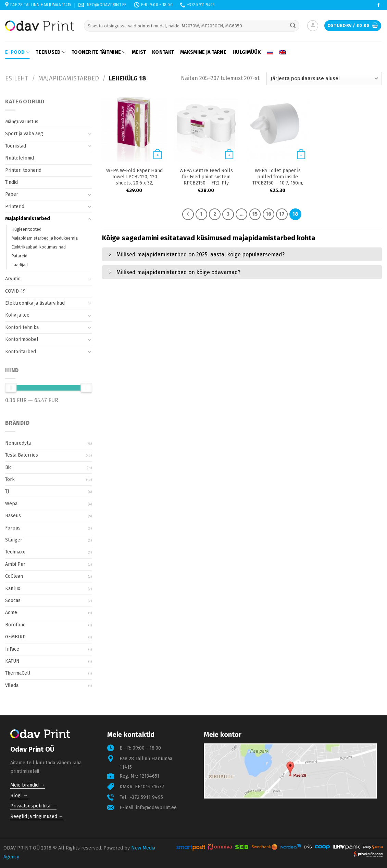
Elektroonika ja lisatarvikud (35, 303)
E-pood (17, 52)
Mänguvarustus (22, 122)
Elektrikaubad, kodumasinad (39, 247)
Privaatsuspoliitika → (33, 806)
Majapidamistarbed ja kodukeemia (45, 238)
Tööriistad (16, 146)
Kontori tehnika (22, 327)
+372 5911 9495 (146, 797)
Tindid (11, 182)
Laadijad (20, 265)
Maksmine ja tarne (203, 52)
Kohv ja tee (17, 315)
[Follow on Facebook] (379, 5)
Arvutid (13, 279)
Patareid (20, 256)
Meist (139, 52)
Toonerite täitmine (99, 52)
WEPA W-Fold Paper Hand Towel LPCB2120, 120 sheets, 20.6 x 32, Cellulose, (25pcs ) (134, 180)
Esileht (17, 78)
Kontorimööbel (22, 339)
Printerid (15, 207)
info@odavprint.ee (156, 808)
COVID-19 (15, 291)
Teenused (51, 52)
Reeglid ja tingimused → (37, 816)
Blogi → (19, 796)
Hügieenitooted (27, 229)
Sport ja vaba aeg (24, 134)
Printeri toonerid (23, 170)
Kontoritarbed (21, 352)
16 (269, 214)
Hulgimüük (247, 52)
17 (282, 214)
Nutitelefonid (20, 158)
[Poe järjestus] (324, 79)
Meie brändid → (28, 785)
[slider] (11, 388)
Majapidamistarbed (69, 78)
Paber (12, 194)
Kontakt (163, 52)
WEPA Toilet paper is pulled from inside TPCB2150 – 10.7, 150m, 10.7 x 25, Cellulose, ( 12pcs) (278, 183)
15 (255, 214)
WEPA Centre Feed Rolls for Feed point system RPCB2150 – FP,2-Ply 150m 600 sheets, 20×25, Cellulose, (206, 183)
